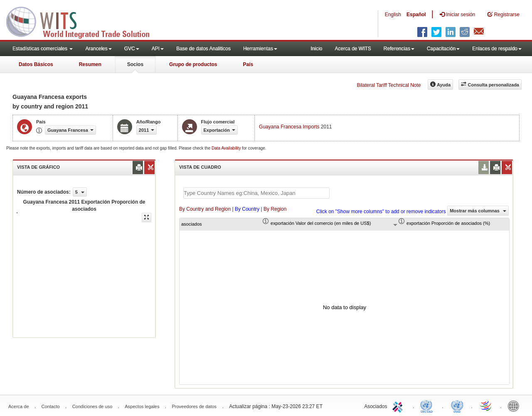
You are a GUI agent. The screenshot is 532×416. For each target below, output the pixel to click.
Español (416, 15)
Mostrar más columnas (478, 211)
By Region (275, 209)
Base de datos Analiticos (203, 49)
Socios (135, 64)
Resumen (90, 64)
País (248, 64)
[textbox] (256, 193)
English (393, 15)
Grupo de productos (193, 64)
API (158, 49)
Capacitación (443, 49)
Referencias (399, 49)
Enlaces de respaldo (497, 49)
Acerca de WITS (353, 49)
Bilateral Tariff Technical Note (389, 85)
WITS (83, 21)
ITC (399, 406)
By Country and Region (205, 209)
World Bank (515, 406)
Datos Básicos (36, 64)
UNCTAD (428, 406)
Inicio (316, 49)
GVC (132, 49)
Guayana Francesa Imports (289, 127)
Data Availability (227, 148)
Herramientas (260, 49)
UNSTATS (457, 406)
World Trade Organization (486, 406)
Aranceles (98, 49)
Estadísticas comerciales (43, 49)
